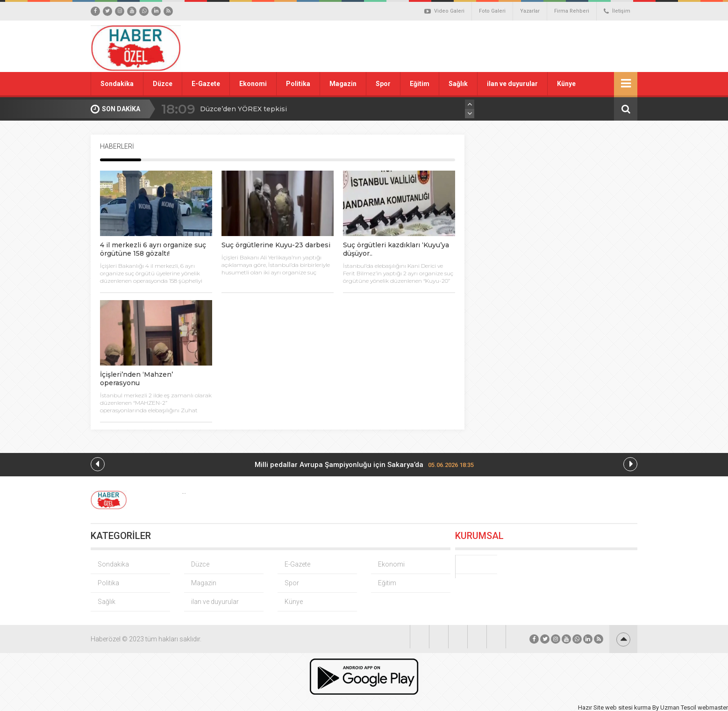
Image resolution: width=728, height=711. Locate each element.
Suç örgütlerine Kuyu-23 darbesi (276, 245)
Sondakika (117, 84)
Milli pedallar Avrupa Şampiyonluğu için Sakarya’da (364, 465)
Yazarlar (530, 11)
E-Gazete (206, 84)
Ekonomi (253, 84)
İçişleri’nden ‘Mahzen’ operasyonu (136, 379)
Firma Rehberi (572, 11)
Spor (383, 84)
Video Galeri (444, 11)
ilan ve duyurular (512, 84)
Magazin (343, 84)
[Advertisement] (469, 46)
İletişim (617, 11)
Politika (298, 84)
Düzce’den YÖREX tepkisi (243, 109)
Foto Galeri (492, 11)
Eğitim (420, 84)
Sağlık (458, 84)
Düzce (163, 84)
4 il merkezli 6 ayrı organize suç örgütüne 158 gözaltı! (153, 249)
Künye (566, 84)
